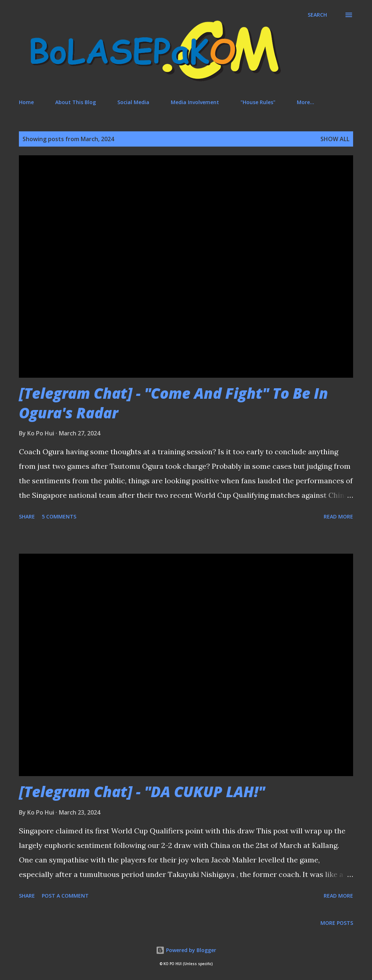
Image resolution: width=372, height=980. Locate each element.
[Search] (317, 15)
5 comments (59, 516)
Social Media (133, 102)
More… (306, 102)
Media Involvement (195, 102)
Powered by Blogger (186, 950)
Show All (335, 139)
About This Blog (76, 102)
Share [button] (27, 516)
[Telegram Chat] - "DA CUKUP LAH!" (142, 792)
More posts (337, 923)
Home (26, 102)
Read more (338, 516)
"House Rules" (258, 102)
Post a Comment (65, 896)
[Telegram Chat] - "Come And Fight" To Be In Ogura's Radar (173, 403)
